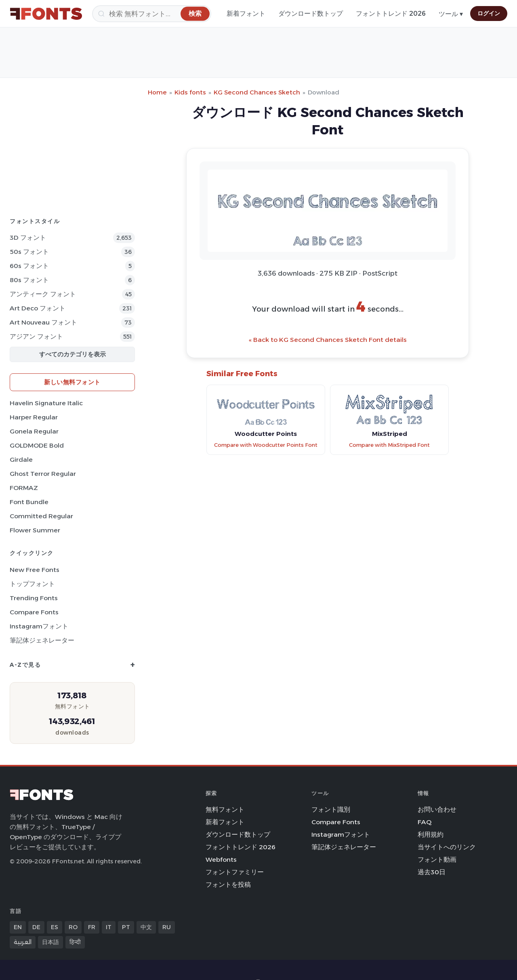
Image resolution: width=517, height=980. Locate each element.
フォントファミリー (235, 872)
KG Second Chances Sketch (257, 92)
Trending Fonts (34, 598)
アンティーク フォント (43, 294)
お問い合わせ (437, 809)
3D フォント (28, 238)
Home (157, 92)
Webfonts (221, 860)
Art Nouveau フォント (43, 322)
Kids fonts (190, 92)
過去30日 (432, 872)
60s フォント (29, 266)
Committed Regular (41, 516)
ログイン (489, 13)
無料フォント (225, 809)
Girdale (21, 460)
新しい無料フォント (72, 382)
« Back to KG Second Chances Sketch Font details (328, 340)
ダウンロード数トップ (311, 14)
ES (55, 927)
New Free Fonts (35, 570)
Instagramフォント (39, 626)
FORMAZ (24, 488)
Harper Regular (34, 417)
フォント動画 (437, 860)
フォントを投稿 (228, 885)
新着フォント (246, 14)
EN (18, 927)
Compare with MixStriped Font (389, 445)
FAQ (425, 822)
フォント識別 (331, 809)
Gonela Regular (34, 431)
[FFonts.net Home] (46, 14)
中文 (146, 927)
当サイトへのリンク (447, 847)
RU (167, 927)
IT (109, 927)
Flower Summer (35, 530)
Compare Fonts (34, 612)
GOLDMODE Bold (37, 445)
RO (73, 927)
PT (126, 927)
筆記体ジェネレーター (42, 640)
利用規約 (431, 834)
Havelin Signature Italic (46, 403)
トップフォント (32, 584)
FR (92, 927)
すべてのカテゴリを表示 (73, 354)
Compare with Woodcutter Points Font (266, 445)
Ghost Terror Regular (43, 474)
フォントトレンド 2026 (391, 14)
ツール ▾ (451, 14)
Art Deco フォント (38, 308)
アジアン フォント (36, 336)
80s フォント (29, 280)
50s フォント (29, 252)
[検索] (152, 14)
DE (36, 927)
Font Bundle (29, 502)
